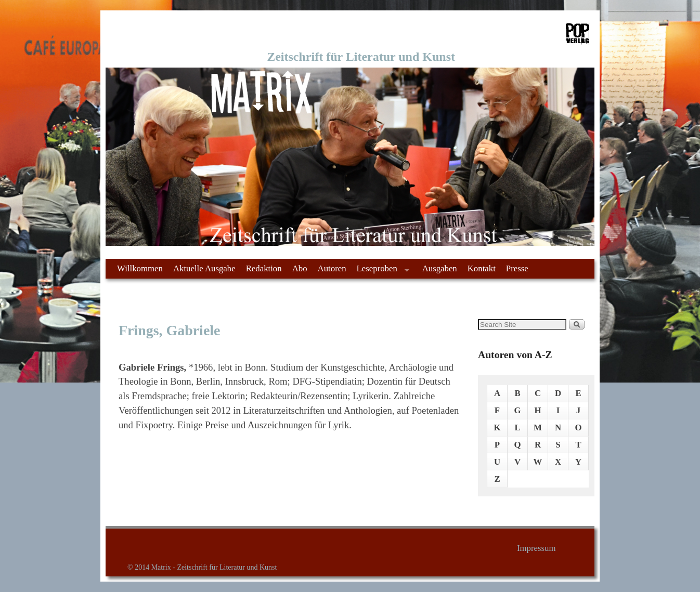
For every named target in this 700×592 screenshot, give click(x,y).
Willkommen (140, 268)
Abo (300, 268)
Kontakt (482, 268)
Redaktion (264, 268)
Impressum (536, 548)
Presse (517, 268)
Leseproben (380, 271)
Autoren (332, 268)
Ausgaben (440, 268)
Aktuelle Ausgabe (204, 268)
